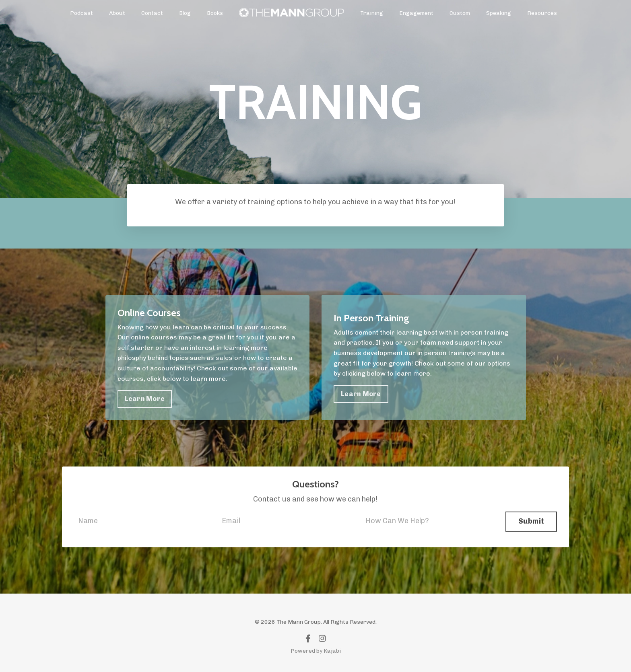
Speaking (499, 13)
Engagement (416, 13)
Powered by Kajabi (316, 651)
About (117, 13)
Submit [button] (531, 521)
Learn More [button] (145, 399)
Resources (542, 13)
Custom (460, 13)
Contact (152, 13)
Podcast (81, 13)
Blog (185, 13)
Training (372, 13)
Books (215, 13)
